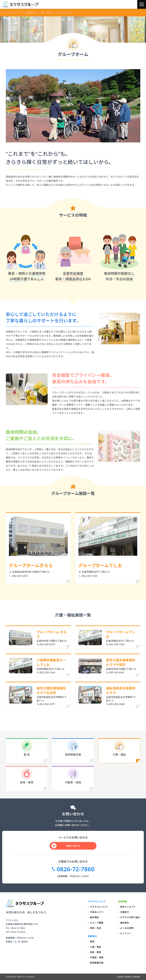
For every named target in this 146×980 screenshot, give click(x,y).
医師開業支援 (73, 748)
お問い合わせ (73, 846)
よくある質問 (127, 928)
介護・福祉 (119, 748)
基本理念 (94, 917)
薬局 (92, 941)
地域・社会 (96, 928)
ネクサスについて (99, 907)
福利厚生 (125, 923)
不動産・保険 (73, 776)
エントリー (126, 933)
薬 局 (27, 748)
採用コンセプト (128, 907)
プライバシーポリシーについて (20, 977)
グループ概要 (97, 923)
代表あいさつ (97, 912)
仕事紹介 (125, 912)
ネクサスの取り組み (130, 917)
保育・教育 (27, 776)
